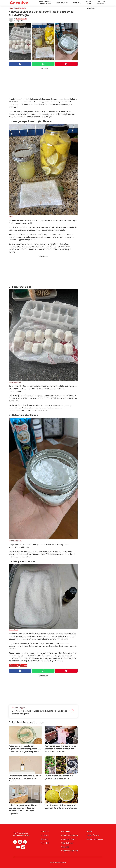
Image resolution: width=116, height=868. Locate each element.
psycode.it (45, 843)
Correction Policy (68, 839)
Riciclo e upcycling (101, 3)
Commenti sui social (70, 851)
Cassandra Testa (21, 19)
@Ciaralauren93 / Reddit (16, 541)
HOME (11, 8)
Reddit (11, 216)
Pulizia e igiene (89, 3)
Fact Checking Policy (70, 835)
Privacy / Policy (93, 835)
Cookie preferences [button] (95, 839)
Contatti (44, 839)
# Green (23, 665)
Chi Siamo (45, 835)
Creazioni (77, 3)
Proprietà (65, 847)
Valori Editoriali (67, 843)
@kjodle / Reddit (13, 630)
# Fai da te (14, 665)
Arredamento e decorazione (45, 3)
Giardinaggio (62, 3)
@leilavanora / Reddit (15, 382)
